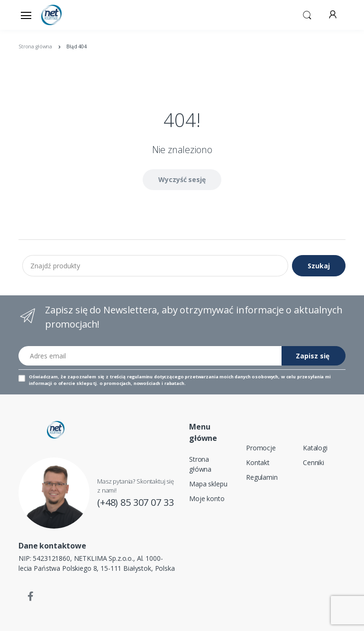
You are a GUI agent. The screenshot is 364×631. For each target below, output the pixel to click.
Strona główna (200, 464)
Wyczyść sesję (182, 179)
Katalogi (315, 448)
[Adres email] (150, 356)
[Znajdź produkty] (155, 265)
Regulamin (262, 477)
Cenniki (314, 462)
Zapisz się (313, 356)
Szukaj (319, 266)
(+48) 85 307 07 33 (135, 502)
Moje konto (207, 498)
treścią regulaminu (131, 377)
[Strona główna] (65, 15)
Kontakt (258, 462)
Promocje (261, 448)
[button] (307, 14)
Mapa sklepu (208, 484)
